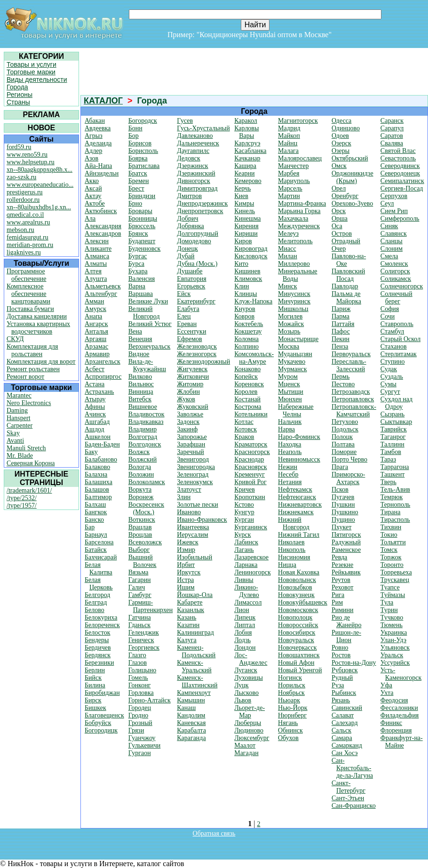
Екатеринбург (196, 301)
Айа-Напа (98, 166)
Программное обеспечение (27, 275)
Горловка (141, 693)
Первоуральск (351, 354)
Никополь (292, 550)
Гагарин (140, 580)
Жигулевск (192, 369)
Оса (337, 226)
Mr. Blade (20, 456)
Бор (134, 136)
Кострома (248, 407)
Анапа (93, 316)
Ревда (339, 557)
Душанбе (190, 271)
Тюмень (392, 625)
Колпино (246, 346)
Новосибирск (297, 633)
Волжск (139, 452)
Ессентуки (191, 331)
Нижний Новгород (294, 523)
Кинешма (247, 219)
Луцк (241, 685)
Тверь (388, 482)
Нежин (288, 467)
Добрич (187, 219)
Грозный (140, 723)
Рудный (342, 678)
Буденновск (145, 249)
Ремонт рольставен (33, 369)
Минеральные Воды (297, 275)
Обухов (288, 738)
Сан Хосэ (345, 753)
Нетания (290, 482)
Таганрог (393, 437)
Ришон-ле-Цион (346, 636)
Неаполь (290, 452)
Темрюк (392, 497)
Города (17, 87)
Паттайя (343, 324)
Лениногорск (253, 572)
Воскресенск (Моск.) (146, 508)
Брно (135, 203)
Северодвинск (400, 166)
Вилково (140, 377)
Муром (288, 377)
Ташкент (392, 474)
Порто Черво (349, 459)
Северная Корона (31, 463)
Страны (18, 102)
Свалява (392, 143)
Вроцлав (140, 535)
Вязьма (139, 572)
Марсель (290, 188)
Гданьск (139, 625)
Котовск (246, 429)
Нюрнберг (292, 715)
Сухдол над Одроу (396, 403)
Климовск (248, 279)
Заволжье (190, 414)
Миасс (287, 249)
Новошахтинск (299, 655)
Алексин (97, 241)
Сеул (387, 203)
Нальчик (290, 422)
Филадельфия (400, 715)
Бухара (138, 271)
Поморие (344, 452)
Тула (387, 602)
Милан (288, 256)
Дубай (186, 256)
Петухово (345, 422)
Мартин (289, 196)
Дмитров (189, 196)
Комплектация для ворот (41, 362)
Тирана (391, 512)
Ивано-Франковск (202, 520)
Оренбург (345, 196)
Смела (389, 256)
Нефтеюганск (297, 497)
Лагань (244, 550)
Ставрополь (397, 324)
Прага (340, 467)
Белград (96, 602)
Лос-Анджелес (251, 659)
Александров (103, 234)
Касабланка (250, 151)
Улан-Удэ (393, 640)
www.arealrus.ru (28, 222)
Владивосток (147, 414)
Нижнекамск (296, 512)
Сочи (388, 316)
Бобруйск (98, 723)
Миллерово (294, 264)
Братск (138, 173)
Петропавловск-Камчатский (354, 410)
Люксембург (252, 738)
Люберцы (248, 723)
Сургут (390, 392)
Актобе (95, 203)
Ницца (287, 565)
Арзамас (96, 346)
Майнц (288, 143)
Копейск (246, 377)
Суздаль (392, 377)
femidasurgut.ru (28, 237)
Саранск (392, 121)
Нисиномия (294, 557)
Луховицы (249, 678)
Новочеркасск (297, 648)
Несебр (288, 474)
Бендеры (97, 640)
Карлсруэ (247, 143)
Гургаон (140, 753)
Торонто (392, 565)
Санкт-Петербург (349, 787)
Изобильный (194, 557)
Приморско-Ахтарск (348, 478)
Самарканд (347, 745)
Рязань (341, 700)
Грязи (136, 730)
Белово (95, 610)
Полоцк (342, 437)
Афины (95, 407)
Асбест (95, 369)
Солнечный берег (396, 298)
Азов (91, 158)
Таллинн (392, 444)
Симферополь (400, 219)
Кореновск (249, 384)
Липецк (245, 617)
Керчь (242, 188)
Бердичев (98, 648)
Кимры (244, 203)
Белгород (97, 595)
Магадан (246, 753)
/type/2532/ (22, 498)
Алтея (93, 271)
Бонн (135, 128)
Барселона (99, 542)
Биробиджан (102, 693)
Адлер (93, 151)
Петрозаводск (351, 392)
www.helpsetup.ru (31, 162)
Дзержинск (192, 166)
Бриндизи (142, 196)
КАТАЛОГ (103, 101)
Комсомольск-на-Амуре (254, 358)
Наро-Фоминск (299, 437)
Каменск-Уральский (194, 666)
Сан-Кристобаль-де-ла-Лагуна (352, 768)
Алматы (96, 264)
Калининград (195, 633)
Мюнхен (290, 399)
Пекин (341, 339)
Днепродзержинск (202, 203)
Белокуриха (101, 617)
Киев (241, 196)
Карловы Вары (246, 132)
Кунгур (244, 512)
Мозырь (289, 331)
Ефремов (189, 339)
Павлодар (345, 286)
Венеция (140, 339)
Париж (341, 309)
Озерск (341, 143)
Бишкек (95, 708)
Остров (342, 234)
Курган (244, 520)
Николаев (291, 542)
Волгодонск (145, 444)
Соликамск (396, 279)
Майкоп (289, 136)
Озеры (341, 151)
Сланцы (392, 241)
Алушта (96, 279)
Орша (340, 219)
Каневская (191, 723)
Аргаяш (95, 339)
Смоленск (394, 264)
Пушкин (343, 505)
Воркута (140, 490)
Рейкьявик (346, 572)
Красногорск (252, 452)
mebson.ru (20, 230)
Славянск (394, 234)
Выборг (139, 550)
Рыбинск (344, 693)
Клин (242, 286)
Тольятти (393, 542)
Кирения (246, 226)
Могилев (290, 316)
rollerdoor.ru (23, 200)
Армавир (97, 354)
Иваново (189, 512)
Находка (289, 444)
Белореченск (102, 625)
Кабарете (190, 602)
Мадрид (289, 128)
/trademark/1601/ (29, 490)
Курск (242, 535)
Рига (338, 595)
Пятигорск (346, 535)
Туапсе (390, 587)
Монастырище (298, 339)
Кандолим (191, 715)
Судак (389, 369)
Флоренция (396, 730)
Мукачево (292, 362)
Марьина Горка (299, 211)
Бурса (136, 264)
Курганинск (251, 527)
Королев (246, 392)
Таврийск (394, 429)
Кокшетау (248, 331)
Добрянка (190, 226)
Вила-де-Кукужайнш (147, 365)
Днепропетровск (200, 211)
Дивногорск (194, 181)
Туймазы (393, 595)
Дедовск (188, 158)
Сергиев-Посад (402, 188)
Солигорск (395, 271)
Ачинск (95, 414)
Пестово (343, 384)
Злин (184, 497)
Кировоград (251, 249)
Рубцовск (345, 670)
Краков (244, 437)
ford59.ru (19, 147)
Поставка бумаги (30, 309)
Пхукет (341, 527)
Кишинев (247, 271)
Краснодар (249, 459)
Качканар (247, 158)
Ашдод (95, 429)
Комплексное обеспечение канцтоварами (28, 294)
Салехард (345, 723)
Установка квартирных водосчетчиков (38, 328)
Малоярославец (300, 158)
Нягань (288, 723)
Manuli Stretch (26, 448)
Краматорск (251, 444)
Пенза (340, 346)
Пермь (341, 377)
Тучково (392, 617)
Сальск (341, 730)
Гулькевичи (145, 745)
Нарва (286, 429)
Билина (95, 685)
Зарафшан (191, 444)
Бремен (139, 181)
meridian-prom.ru (30, 245)
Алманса (97, 256)
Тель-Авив (395, 490)
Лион (242, 610)
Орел (339, 188)
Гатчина (140, 617)
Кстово (244, 505)
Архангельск (103, 362)
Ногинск (290, 678)
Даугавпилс (193, 151)
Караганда (191, 738)
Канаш (186, 708)
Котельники (251, 414)
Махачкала (293, 219)
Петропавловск (353, 399)
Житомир (190, 384)
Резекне (342, 565)
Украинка (394, 633)
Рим (337, 602)
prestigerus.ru (25, 192)
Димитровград (197, 188)
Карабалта (191, 730)
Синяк (389, 226)
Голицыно (143, 670)
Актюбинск (101, 211)
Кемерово (248, 181)
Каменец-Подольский (196, 651)
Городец (140, 708)
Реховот (343, 587)
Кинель (245, 211)
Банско (94, 520)
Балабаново (101, 459)
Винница (141, 392)
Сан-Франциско (354, 806)
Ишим (186, 587)
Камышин (191, 700)
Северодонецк (400, 173)
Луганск (246, 670)
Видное (139, 354)
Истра (185, 580)
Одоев (340, 136)
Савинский (347, 708)
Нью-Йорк (293, 708)
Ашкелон (98, 437)
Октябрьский (350, 158)
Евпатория (191, 279)
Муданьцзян (295, 354)
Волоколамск (147, 482)
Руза (338, 685)
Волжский (143, 459)
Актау (93, 196)
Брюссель (142, 226)
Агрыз (94, 136)
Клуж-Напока (253, 301)
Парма (341, 316)
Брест (136, 188)
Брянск (138, 234)
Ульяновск (395, 648)
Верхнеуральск (150, 346)
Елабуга (188, 309)
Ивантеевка (193, 527)
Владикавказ (146, 422)
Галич (137, 587)
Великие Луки (148, 301)
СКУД (15, 339)
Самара (342, 738)
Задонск (188, 422)
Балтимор (98, 497)
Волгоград (143, 437)
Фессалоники (399, 708)
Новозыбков (295, 587)
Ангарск (96, 324)
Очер (339, 249)
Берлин (95, 670)
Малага (288, 151)
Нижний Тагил (299, 535)
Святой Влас (398, 151)
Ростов (341, 655)
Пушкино (345, 512)
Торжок (391, 557)
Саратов (392, 136)
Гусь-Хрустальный (203, 128)
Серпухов (394, 196)
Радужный (346, 542)
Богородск (143, 121)
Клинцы (246, 294)
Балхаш (95, 505)
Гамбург (140, 595)
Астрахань (99, 392)
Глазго (137, 655)
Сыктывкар (396, 422)
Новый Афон (296, 663)
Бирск (93, 700)
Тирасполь (395, 520)
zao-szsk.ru (21, 177)
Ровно (340, 648)
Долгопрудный (198, 234)
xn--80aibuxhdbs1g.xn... (39, 207)
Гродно (138, 715)
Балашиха (99, 482)
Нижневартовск (300, 505)
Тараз (388, 459)
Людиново (249, 730)
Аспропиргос (103, 377)
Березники (99, 663)
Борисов (140, 143)
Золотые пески (197, 505)
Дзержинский (196, 173)
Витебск (140, 399)
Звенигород (193, 459)
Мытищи (291, 392)
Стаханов (394, 346)
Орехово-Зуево (352, 203)
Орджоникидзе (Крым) (353, 177)
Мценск (289, 384)
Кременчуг (250, 474)
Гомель (138, 678)
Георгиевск (144, 648)
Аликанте (98, 249)
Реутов (341, 580)
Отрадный (346, 241)
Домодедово (194, 241)
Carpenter (20, 426)
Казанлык (190, 610)
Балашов (97, 490)
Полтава (343, 444)
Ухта (387, 693)
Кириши (246, 234)
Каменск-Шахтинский (197, 681)
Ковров (244, 316)
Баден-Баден (102, 444)
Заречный (190, 452)
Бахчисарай (101, 557)
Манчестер (293, 166)
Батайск (96, 550)
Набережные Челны (296, 410)
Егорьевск (191, 286)
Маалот (245, 745)
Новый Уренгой (300, 670)
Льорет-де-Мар (250, 712)
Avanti (15, 441)
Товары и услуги (32, 64)
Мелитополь (295, 241)
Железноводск (197, 346)
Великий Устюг (150, 324)
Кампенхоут (194, 693)
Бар (90, 527)
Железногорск (197, 354)
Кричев (245, 490)
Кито (241, 264)
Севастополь (398, 158)
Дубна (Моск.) (197, 264)
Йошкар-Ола (195, 595)
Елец (184, 316)
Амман (94, 301)
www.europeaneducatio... (40, 185)
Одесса (341, 121)
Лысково (246, 693)
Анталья (96, 331)
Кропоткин (250, 497)
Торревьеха (396, 572)
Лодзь (242, 640)
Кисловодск (251, 256)
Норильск (292, 685)
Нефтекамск (295, 490)
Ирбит (186, 565)
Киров (243, 241)
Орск (339, 211)
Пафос (341, 331)
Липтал (245, 625)
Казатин (188, 625)
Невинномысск (299, 459)
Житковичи (193, 377)
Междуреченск (299, 226)
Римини (343, 610)
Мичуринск (294, 301)
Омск (339, 166)
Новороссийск (298, 625)
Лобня (243, 633)
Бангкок (96, 512)
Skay (13, 433)
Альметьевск (103, 286)
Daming (17, 410)
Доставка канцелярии (37, 316)
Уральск (392, 655)
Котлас (244, 422)
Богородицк (101, 730)
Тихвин (391, 527)
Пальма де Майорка (346, 298)
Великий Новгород (144, 313)
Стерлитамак (399, 354)
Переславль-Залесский (349, 365)
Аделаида (98, 143)
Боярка (138, 158)
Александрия (103, 226)
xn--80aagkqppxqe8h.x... (40, 170)
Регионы (20, 95)
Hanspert (19, 418)
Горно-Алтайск (150, 700)
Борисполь (143, 151)
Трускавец (395, 580)
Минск (287, 286)
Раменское (346, 550)
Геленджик (144, 633)
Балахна (96, 474)
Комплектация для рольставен (32, 350)
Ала (90, 219)
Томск (389, 550)
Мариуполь (294, 181)
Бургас (138, 256)
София (390, 309)
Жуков (186, 399)
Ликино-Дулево (247, 591)
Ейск (184, 294)
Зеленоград (193, 474)
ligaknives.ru (24, 252)
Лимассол (248, 602)
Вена (135, 331)
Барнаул (96, 535)
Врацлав (140, 527)
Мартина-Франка (302, 203)
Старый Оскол (400, 339)
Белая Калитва (99, 569)
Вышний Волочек (143, 561)
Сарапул (392, 128)
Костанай (247, 399)
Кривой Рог (250, 482)
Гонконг (140, 685)
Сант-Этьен (348, 798)
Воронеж (141, 497)
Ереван (187, 324)
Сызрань (392, 414)
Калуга (186, 640)
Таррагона (395, 467)
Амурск (95, 309)
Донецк (187, 249)
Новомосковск (298, 610)
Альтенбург (101, 294)
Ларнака (246, 565)
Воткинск (142, 520)
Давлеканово (195, 136)
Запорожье (192, 437)
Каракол (246, 121)
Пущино (343, 520)
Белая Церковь (99, 584)
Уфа (386, 685)
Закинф (187, 429)
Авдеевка (98, 128)
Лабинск (246, 542)
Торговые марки (31, 72)
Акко (92, 181)
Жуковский (192, 407)
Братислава (144, 166)
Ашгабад (97, 422)
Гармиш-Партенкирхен (151, 606)
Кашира (245, 166)
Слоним (392, 249)
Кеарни (244, 173)
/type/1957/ (22, 506)
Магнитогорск (298, 121)
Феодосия (394, 700)
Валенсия (142, 279)
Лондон (245, 648)
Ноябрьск (291, 693)
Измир (186, 550)
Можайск (291, 324)
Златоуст (189, 490)
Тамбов (391, 452)
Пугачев (343, 497)
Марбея (289, 173)
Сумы (388, 384)
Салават (343, 715)
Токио (389, 535)
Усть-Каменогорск (401, 674)
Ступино (393, 362)
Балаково (97, 467)
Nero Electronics (29, 403)
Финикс (391, 723)
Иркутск (189, 572)
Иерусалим (192, 535)
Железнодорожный (203, 362)
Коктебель (249, 324)
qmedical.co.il (25, 215)
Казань (186, 617)
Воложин (141, 474)
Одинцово (346, 128)
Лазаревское (251, 557)
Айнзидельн (102, 173)
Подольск (345, 429)
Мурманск (292, 369)
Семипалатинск (402, 181)
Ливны (244, 580)
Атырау (95, 399)
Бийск (93, 678)
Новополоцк (295, 617)
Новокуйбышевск (303, 602)
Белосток (98, 633)
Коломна (246, 339)
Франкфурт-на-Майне (402, 742)
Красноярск (250, 467)
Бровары (140, 211)
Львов (243, 700)
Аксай (93, 188)
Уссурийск (395, 663)
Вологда (140, 467)
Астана (95, 384)
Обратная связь (214, 833)
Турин (389, 610)
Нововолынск (297, 580)
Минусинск (294, 294)
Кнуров (245, 309)
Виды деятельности (37, 80)
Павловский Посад (348, 275)
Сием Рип (394, 211)
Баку (91, 452)
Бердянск (98, 655)
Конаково (247, 369)
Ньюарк (289, 700)
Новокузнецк (296, 595)
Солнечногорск (402, 286)
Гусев (185, 121)
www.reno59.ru (27, 155)
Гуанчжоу (142, 738)
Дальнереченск (198, 143)
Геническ (141, 640)
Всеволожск (145, 542)
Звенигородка (196, 467)
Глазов (138, 663)
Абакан (95, 121)
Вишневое (143, 407)
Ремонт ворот (25, 377)
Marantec (19, 395)
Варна (137, 286)
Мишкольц (293, 309)
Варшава (141, 294)
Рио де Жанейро (347, 621)
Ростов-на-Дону (354, 663)
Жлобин (188, 392)
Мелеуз (288, 234)
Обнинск (290, 730)
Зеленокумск (195, 482)
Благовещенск (104, 715)
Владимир (143, 429)
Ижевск (187, 542)
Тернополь (395, 505)
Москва (289, 346)
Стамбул (392, 331)
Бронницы (143, 219)
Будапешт (142, 241)
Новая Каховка (299, 572)
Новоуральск (296, 640)
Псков (340, 490)
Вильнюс (141, 384)
